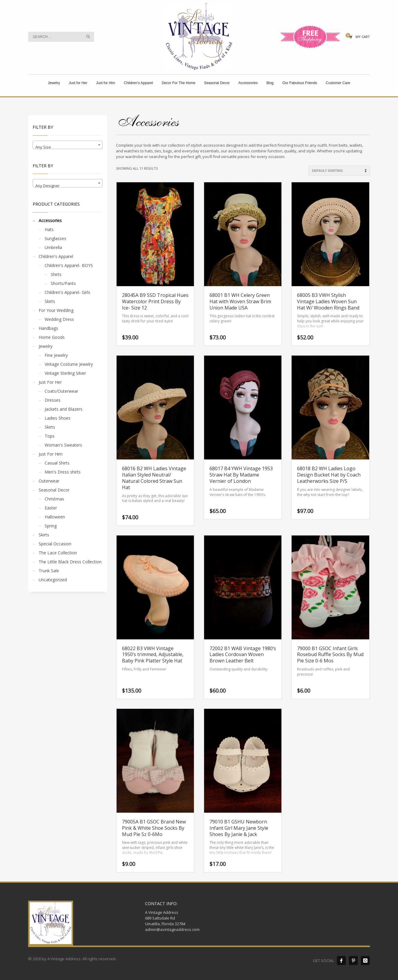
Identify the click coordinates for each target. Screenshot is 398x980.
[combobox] (68, 145)
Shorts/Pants (63, 283)
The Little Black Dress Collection (70, 562)
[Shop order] (339, 171)
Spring (51, 526)
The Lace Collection (58, 553)
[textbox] (68, 147)
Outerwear (49, 481)
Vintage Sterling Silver (65, 373)
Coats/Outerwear (61, 391)
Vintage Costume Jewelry (69, 364)
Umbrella (53, 247)
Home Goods (52, 337)
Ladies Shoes (58, 418)
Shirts (56, 274)
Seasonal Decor (54, 490)
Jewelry (46, 346)
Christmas (54, 499)
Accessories (50, 220)
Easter (51, 508)
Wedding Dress (59, 319)
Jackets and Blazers (64, 409)
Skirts (50, 301)
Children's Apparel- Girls (67, 292)
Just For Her (50, 382)
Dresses (53, 400)
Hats (49, 229)
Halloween (55, 517)
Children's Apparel (56, 256)
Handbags (48, 328)
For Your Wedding (56, 310)
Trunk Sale (49, 571)
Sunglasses (55, 238)
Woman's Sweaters (63, 445)
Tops (50, 436)
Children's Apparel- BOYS (69, 265)
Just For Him (51, 454)
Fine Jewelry (56, 355)
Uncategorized (53, 580)
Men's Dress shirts (63, 472)
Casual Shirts (57, 463)
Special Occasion (55, 544)
